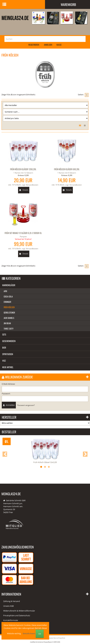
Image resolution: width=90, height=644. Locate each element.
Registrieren (34, 45)
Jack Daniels (9, 318)
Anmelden (48, 45)
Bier (4, 347)
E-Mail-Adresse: (8, 384)
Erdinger (7, 302)
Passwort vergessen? (26, 405)
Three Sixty (9, 329)
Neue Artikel (8, 367)
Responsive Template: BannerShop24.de (52, 638)
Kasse (59, 45)
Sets (4, 334)
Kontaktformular (11, 620)
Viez (4, 361)
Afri (5, 291)
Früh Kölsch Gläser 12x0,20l (23, 169)
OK (40, 634)
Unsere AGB (8, 606)
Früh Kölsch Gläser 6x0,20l (67, 169)
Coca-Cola (8, 296)
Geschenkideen (9, 341)
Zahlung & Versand (12, 601)
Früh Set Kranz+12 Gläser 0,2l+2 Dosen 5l (23, 233)
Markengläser (9, 285)
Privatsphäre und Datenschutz (17, 615)
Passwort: (6, 394)
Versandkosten (32, 185)
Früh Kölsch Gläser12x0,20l (45, 462)
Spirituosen (8, 354)
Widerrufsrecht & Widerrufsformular (19, 611)
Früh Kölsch (9, 307)
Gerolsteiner (9, 312)
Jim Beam (7, 323)
